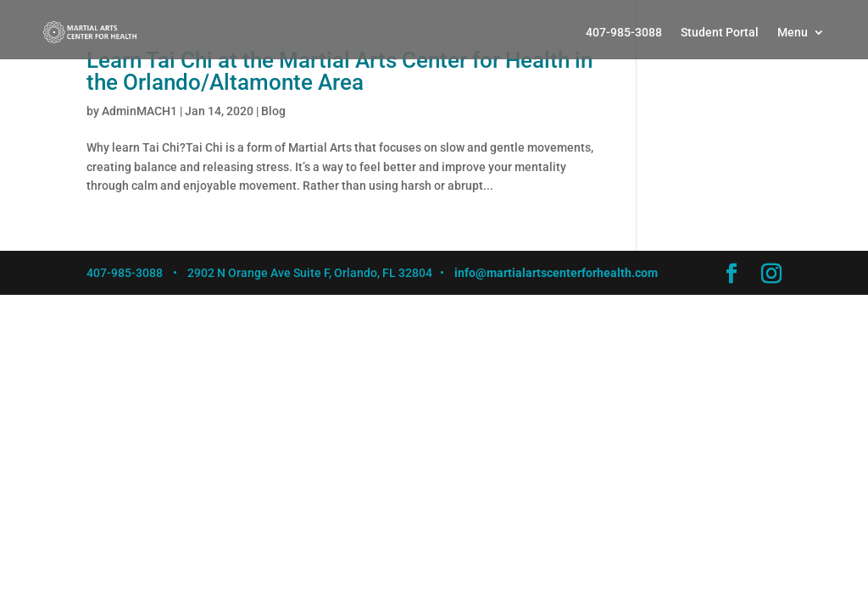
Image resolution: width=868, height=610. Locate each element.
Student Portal (720, 32)
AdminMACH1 (139, 111)
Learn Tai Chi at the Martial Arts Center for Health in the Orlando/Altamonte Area (339, 71)
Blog (273, 111)
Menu (793, 32)
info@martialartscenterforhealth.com (556, 273)
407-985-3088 (624, 32)
